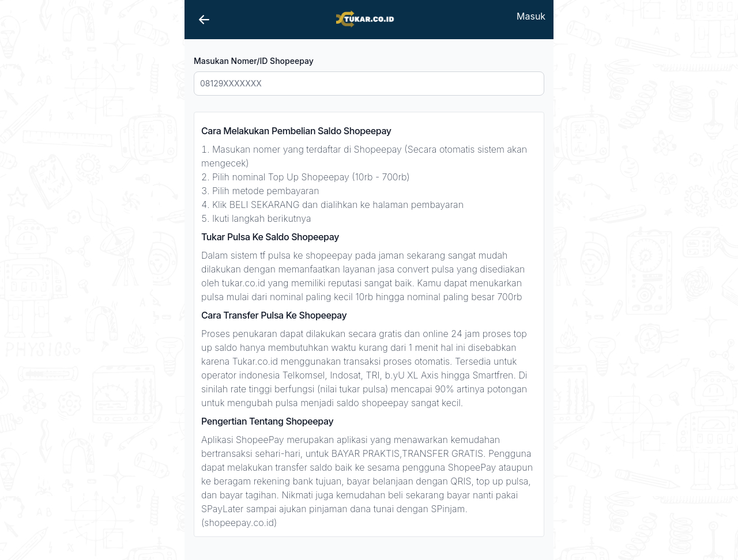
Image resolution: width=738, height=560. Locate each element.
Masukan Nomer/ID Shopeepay (254, 61)
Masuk (531, 16)
